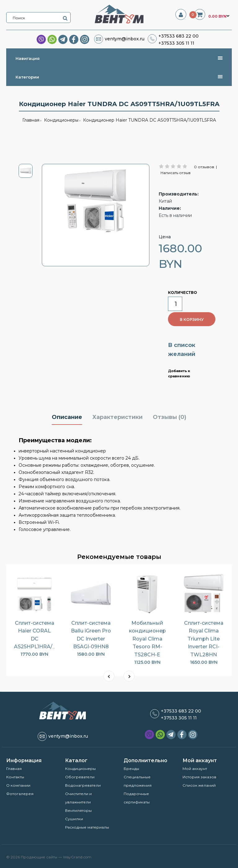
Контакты (15, 777)
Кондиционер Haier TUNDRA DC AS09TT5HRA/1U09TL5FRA (149, 120)
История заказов (199, 777)
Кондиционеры (61, 120)
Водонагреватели (83, 785)
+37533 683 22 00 (178, 36)
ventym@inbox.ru (125, 39)
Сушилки (74, 819)
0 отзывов (204, 167)
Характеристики (117, 417)
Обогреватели (80, 777)
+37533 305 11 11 (176, 43)
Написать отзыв (176, 173)
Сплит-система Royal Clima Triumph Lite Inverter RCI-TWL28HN (204, 639)
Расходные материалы (87, 827)
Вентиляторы (78, 810)
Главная (31, 120)
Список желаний (199, 785)
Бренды (131, 769)
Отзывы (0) (170, 417)
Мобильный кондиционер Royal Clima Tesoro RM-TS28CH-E (147, 639)
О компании (18, 785)
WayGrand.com (77, 857)
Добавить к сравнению (179, 374)
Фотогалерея (20, 794)
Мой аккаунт (195, 769)
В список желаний (182, 350)
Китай (165, 201)
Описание (67, 417)
